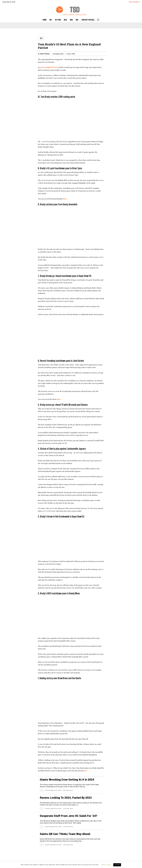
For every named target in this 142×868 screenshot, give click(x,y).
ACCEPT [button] (117, 865)
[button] (98, 20)
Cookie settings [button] (106, 865)
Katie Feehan (45, 54)
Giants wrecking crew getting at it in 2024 (67, 780)
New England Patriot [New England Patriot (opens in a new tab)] (50, 67)
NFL (41, 38)
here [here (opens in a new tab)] (65, 199)
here (85, 771)
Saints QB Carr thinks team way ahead (65, 834)
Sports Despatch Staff (53, 790)
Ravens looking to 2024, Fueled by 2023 (66, 798)
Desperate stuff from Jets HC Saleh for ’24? (69, 816)
